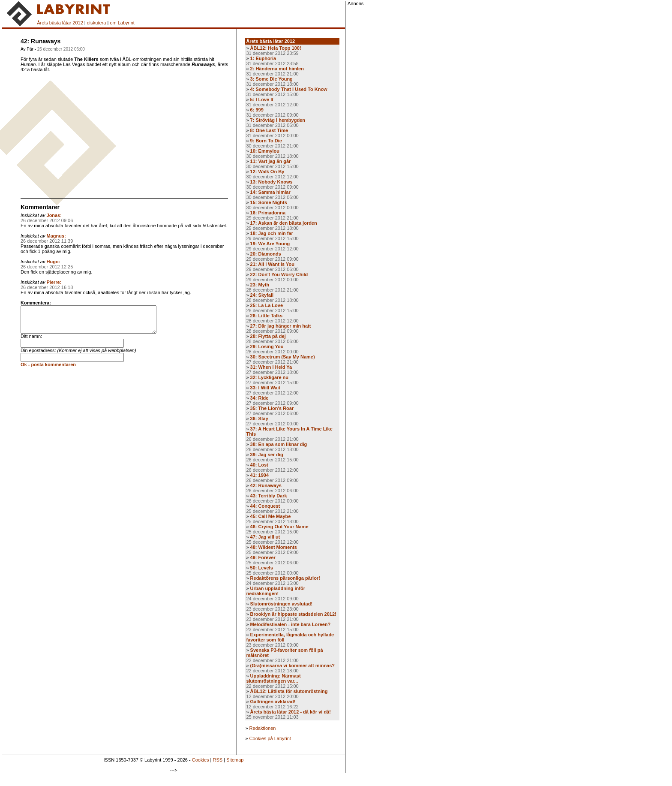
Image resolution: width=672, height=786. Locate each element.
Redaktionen (263, 728)
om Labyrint (122, 23)
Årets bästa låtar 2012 (60, 23)
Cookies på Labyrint (270, 738)
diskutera (97, 23)
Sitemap (235, 760)
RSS (218, 760)
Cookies (201, 760)
